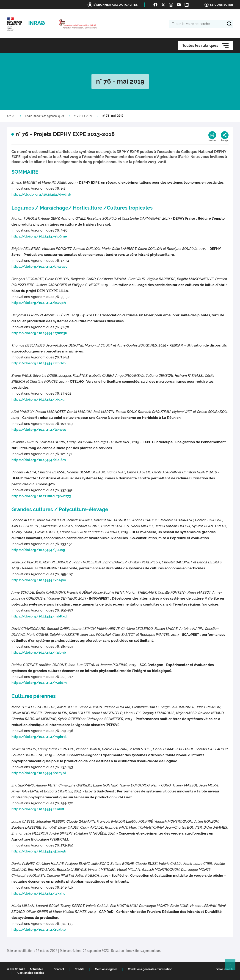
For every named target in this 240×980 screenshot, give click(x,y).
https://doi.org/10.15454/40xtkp (39, 930)
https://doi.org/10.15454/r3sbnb (39, 652)
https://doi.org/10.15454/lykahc (38, 893)
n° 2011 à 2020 (83, 116)
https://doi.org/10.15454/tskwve (39, 430)
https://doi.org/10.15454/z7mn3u (39, 333)
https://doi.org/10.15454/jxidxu (38, 399)
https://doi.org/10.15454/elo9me (39, 236)
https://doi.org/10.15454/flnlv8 (38, 809)
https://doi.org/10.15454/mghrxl (39, 737)
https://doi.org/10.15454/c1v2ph (39, 303)
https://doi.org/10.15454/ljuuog (38, 550)
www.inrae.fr (225, 969)
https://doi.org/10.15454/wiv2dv (39, 363)
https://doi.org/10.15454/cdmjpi (39, 773)
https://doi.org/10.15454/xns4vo (39, 580)
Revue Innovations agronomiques (44, 116)
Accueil (11, 116)
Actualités (36, 969)
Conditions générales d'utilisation (150, 969)
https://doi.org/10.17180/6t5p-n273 (41, 496)
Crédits (80, 969)
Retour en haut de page (232, 966)
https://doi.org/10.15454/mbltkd (39, 616)
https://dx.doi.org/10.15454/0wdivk (41, 194)
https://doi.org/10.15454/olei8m (39, 460)
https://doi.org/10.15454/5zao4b (39, 851)
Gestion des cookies (31, 973)
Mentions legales (106, 969)
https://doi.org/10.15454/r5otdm (39, 683)
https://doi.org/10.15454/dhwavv (39, 267)
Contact (59, 969)
